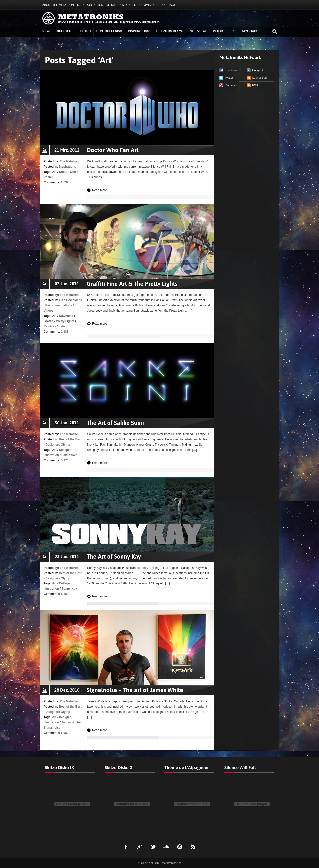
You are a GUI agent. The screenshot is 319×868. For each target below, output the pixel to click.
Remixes (50, 326)
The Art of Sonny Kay (114, 556)
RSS (255, 85)
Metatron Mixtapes (121, 5)
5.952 (65, 733)
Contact (169, 5)
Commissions (149, 5)
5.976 (65, 460)
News (47, 31)
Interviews (198, 31)
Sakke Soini (70, 455)
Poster (48, 177)
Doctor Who (67, 172)
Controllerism (110, 31)
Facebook (231, 70)
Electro (84, 31)
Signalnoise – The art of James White (135, 690)
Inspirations (138, 31)
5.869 (65, 594)
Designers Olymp (169, 31)
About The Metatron (58, 5)
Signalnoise (52, 728)
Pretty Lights (65, 321)
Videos (218, 31)
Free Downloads (244, 31)
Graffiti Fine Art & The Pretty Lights (132, 284)
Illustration (51, 455)
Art (54, 172)
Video (62, 326)
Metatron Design (90, 5)
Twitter (229, 78)
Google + (258, 70)
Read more (100, 190)
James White (70, 722)
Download (66, 316)
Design (64, 450)
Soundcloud (259, 78)
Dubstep (64, 31)
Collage (64, 583)
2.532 (65, 182)
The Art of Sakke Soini (115, 423)
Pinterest (230, 85)
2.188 (65, 332)
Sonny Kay (69, 589)
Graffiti (48, 321)
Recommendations (59, 305)
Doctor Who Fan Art (113, 150)
